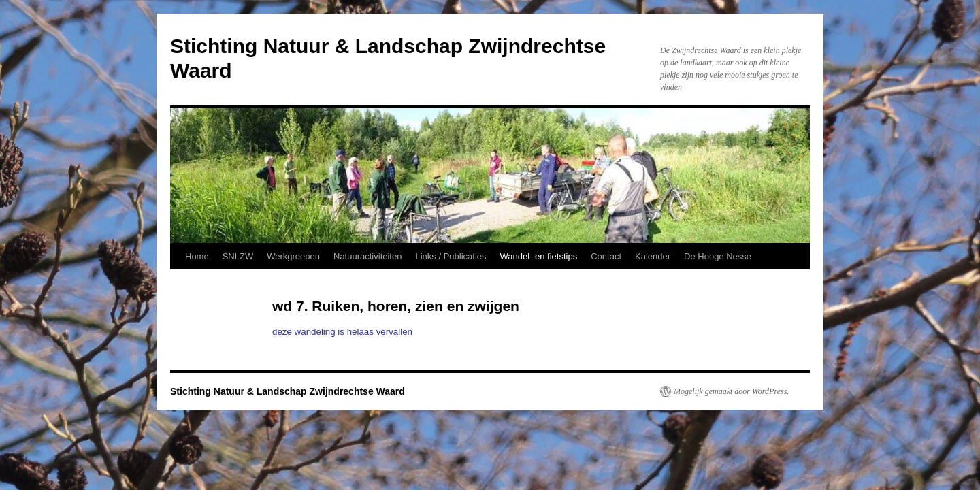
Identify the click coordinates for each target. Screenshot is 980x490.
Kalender (653, 256)
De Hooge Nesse (718, 256)
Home (197, 256)
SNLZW (238, 256)
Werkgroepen (293, 256)
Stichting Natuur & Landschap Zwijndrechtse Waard (288, 391)
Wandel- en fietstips (539, 256)
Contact (606, 256)
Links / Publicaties (451, 256)
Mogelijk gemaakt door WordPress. (731, 391)
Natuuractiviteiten (367, 256)
